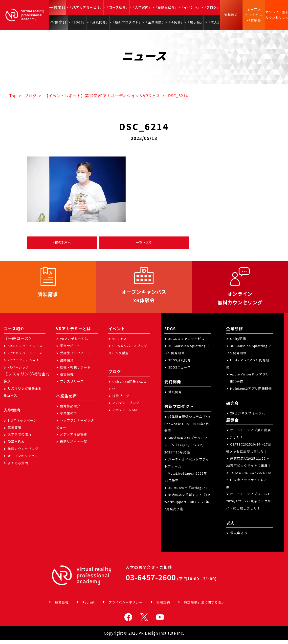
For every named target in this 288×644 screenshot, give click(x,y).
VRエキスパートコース (25, 357)
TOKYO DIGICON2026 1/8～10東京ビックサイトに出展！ (249, 483)
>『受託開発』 (98, 22)
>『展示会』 (194, 22)
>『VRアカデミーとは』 (85, 7)
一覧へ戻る (144, 243)
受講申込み (16, 445)
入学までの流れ (20, 438)
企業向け (59, 22)
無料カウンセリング (23, 452)
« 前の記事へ (62, 243)
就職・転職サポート (75, 371)
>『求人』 (213, 22)
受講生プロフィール (75, 357)
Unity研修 (238, 342)
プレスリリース (72, 385)
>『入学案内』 (141, 7)
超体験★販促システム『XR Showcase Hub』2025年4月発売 (187, 427)
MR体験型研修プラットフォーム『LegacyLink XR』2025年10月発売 (186, 449)
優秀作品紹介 (70, 410)
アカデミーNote (125, 414)
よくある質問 (18, 467)
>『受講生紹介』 (165, 7)
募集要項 (14, 431)
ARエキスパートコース (25, 349)
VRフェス (120, 342)
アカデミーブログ (126, 407)
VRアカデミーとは (74, 342)
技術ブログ (121, 400)
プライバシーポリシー (126, 606)
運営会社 (67, 378)
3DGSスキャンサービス (187, 342)
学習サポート (70, 349)
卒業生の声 (69, 417)
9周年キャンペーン (22, 424)
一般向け (58, 7)
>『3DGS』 (77, 22)
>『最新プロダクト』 (126, 22)
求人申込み (239, 537)
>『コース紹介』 (116, 7)
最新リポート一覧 (74, 445)
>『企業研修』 (154, 22)
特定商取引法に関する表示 (204, 606)
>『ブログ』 (210, 7)
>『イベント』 (189, 7)
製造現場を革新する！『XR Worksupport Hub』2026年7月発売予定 (187, 506)
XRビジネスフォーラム (248, 417)
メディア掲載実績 (74, 438)
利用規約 (163, 606)
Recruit (89, 606)
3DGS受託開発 (180, 364)
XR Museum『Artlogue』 (189, 491)
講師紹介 (67, 364)
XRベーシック (18, 371)
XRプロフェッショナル (25, 364)
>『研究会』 (175, 22)
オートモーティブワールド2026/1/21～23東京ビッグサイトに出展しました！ (249, 505)
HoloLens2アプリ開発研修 (251, 392)
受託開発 (175, 396)
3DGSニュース (180, 371)
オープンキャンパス (23, 459)
